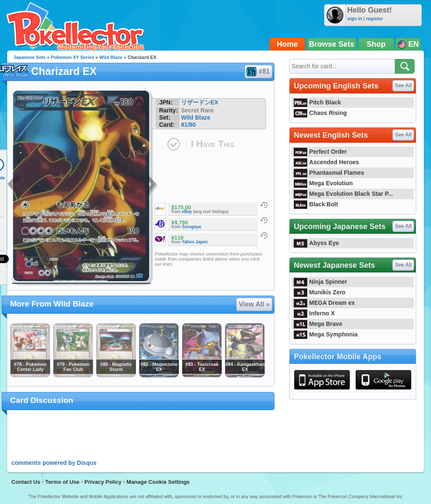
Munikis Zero (320, 292)
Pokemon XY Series (73, 57)
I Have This (213, 144)
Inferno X (314, 313)
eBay (187, 212)
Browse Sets (332, 44)
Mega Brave (318, 324)
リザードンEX (200, 102)
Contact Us (26, 482)
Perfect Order (320, 152)
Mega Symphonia (326, 334)
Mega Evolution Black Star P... (343, 194)
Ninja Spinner (321, 282)
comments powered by (54, 463)
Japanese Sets (29, 57)
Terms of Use (62, 482)
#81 (258, 72)
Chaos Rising (320, 113)
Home (287, 44)
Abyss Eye (316, 243)
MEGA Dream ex (324, 303)
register (374, 19)
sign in (355, 19)
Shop (376, 44)
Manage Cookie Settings (158, 482)
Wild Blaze (111, 57)
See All (403, 85)
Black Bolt (316, 204)
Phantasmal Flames (329, 173)
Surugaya (192, 227)
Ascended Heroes (326, 162)
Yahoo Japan (195, 242)
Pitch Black (317, 102)
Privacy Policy (103, 482)
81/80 (188, 125)
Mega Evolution (323, 183)
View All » (254, 304)
